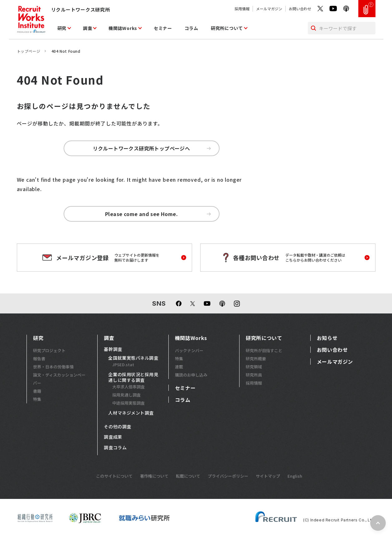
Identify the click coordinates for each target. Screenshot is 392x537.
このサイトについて (114, 476)
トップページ (29, 51)
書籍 (37, 391)
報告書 (39, 359)
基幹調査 (113, 349)
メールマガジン (269, 9)
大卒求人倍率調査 (128, 387)
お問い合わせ (300, 9)
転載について (188, 476)
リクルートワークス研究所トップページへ (152, 148)
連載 (179, 367)
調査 (87, 28)
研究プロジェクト (49, 350)
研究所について (227, 28)
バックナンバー (189, 350)
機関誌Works (123, 28)
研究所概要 (256, 359)
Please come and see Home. (158, 214)
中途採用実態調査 (128, 403)
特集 (37, 399)
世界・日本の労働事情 (53, 367)
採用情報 (242, 9)
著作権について (154, 476)
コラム (191, 28)
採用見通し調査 (126, 395)
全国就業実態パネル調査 (133, 358)
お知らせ (327, 338)
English (295, 476)
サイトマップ (268, 476)
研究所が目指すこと (264, 350)
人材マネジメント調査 (131, 413)
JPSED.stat (123, 365)
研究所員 (254, 375)
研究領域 (254, 367)
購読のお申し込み (191, 375)
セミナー (163, 28)
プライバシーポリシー (228, 476)
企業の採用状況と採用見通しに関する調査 (133, 377)
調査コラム (115, 448)
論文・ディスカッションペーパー (59, 379)
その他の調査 (117, 427)
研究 (62, 28)
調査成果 (113, 437)
